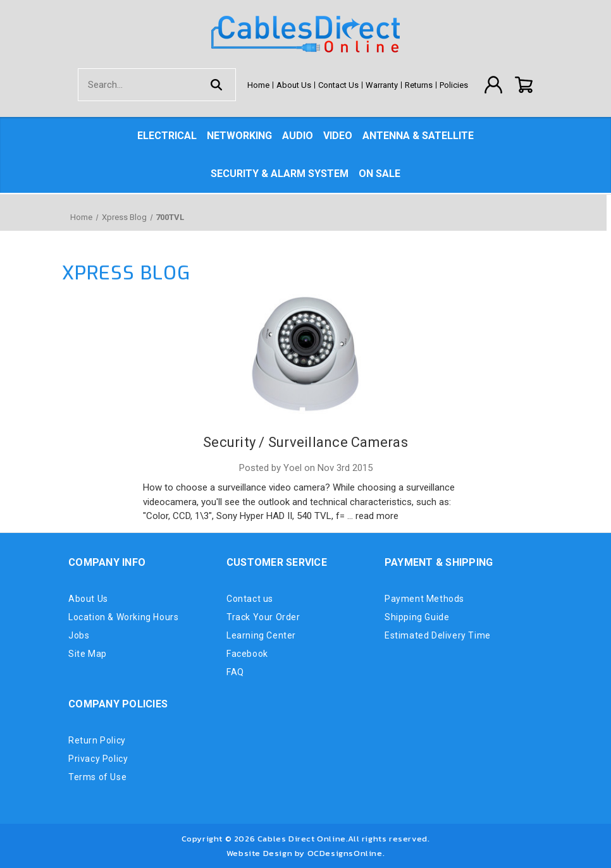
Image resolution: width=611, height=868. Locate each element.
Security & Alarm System (280, 174)
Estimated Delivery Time (438, 635)
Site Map (88, 654)
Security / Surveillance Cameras (305, 442)
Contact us (250, 599)
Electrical (167, 136)
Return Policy (97, 740)
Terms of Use (97, 777)
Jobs (79, 635)
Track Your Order (263, 617)
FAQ (235, 672)
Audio (298, 136)
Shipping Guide (417, 617)
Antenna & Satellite (418, 136)
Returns (419, 85)
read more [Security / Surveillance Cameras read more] (377, 516)
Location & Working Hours (123, 617)
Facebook (247, 654)
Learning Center (261, 635)
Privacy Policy (98, 759)
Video (338, 136)
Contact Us (338, 85)
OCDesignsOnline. (346, 853)
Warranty (382, 85)
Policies (454, 85)
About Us (294, 85)
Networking (239, 136)
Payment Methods (424, 599)
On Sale (380, 174)
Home (258, 85)
